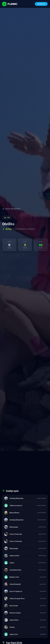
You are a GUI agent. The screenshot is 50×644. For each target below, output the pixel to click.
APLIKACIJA (41, 4)
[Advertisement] (25, 471)
